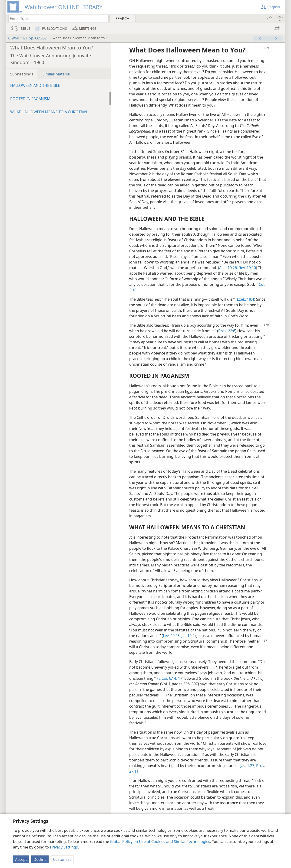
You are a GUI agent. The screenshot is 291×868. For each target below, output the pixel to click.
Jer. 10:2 (188, 636)
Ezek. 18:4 (245, 299)
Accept (21, 859)
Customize (62, 859)
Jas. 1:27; (248, 766)
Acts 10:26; (228, 268)
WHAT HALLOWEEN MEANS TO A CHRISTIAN (49, 112)
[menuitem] (280, 18)
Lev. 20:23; (172, 636)
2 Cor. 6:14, (168, 678)
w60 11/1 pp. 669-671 (28, 38)
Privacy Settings (64, 847)
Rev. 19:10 (247, 268)
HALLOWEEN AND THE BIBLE (35, 85)
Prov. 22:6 (227, 331)
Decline (40, 859)
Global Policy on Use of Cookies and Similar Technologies (160, 842)
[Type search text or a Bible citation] (56, 18)
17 (180, 678)
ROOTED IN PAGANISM (30, 99)
